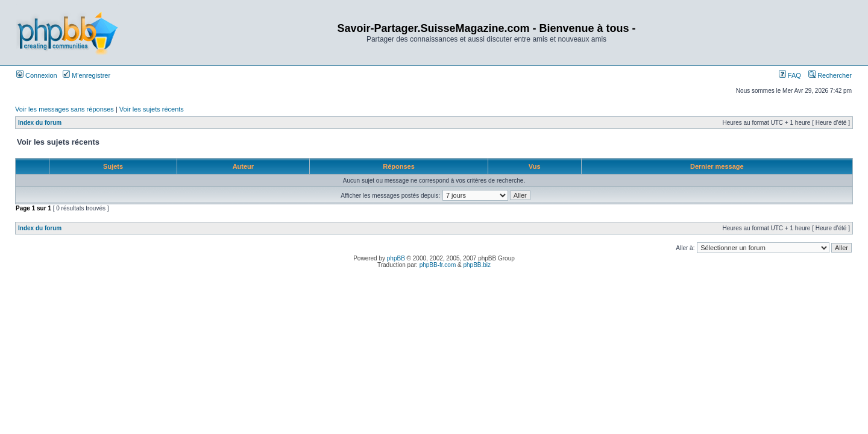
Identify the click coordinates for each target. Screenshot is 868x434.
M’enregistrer (86, 75)
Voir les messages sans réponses (64, 109)
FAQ (790, 75)
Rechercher (830, 75)
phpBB (396, 258)
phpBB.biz (477, 265)
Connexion (37, 75)
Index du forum (40, 123)
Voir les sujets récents (152, 109)
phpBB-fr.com (438, 265)
